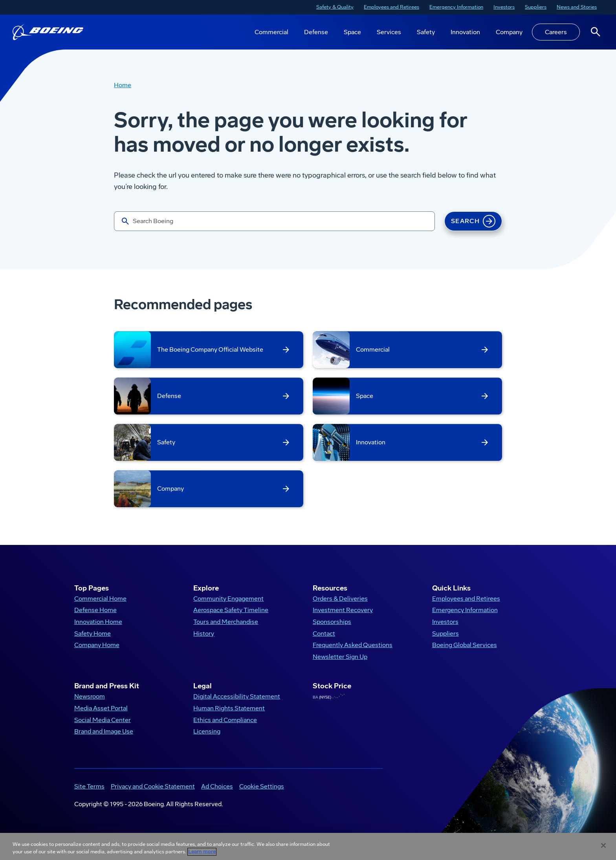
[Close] (603, 845)
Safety (426, 32)
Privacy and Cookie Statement (153, 793)
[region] (308, 846)
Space (352, 32)
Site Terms (89, 793)
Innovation (465, 32)
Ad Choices (217, 793)
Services (389, 32)
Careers (556, 32)
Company (509, 32)
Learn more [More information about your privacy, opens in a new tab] (202, 852)
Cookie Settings (262, 793)
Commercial (271, 32)
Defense (316, 32)
